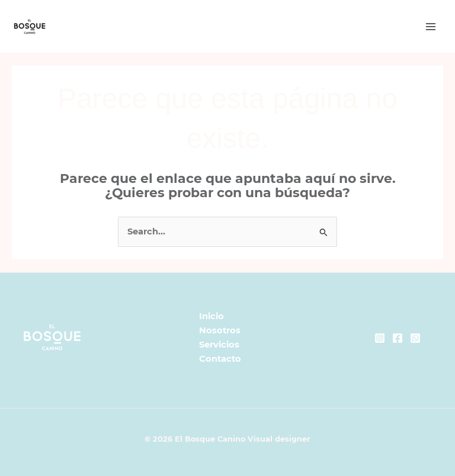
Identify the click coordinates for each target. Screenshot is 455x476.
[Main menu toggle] (431, 27)
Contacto (220, 359)
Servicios (219, 345)
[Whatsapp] (415, 338)
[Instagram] (380, 338)
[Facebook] (398, 338)
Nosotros (220, 330)
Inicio (212, 316)
